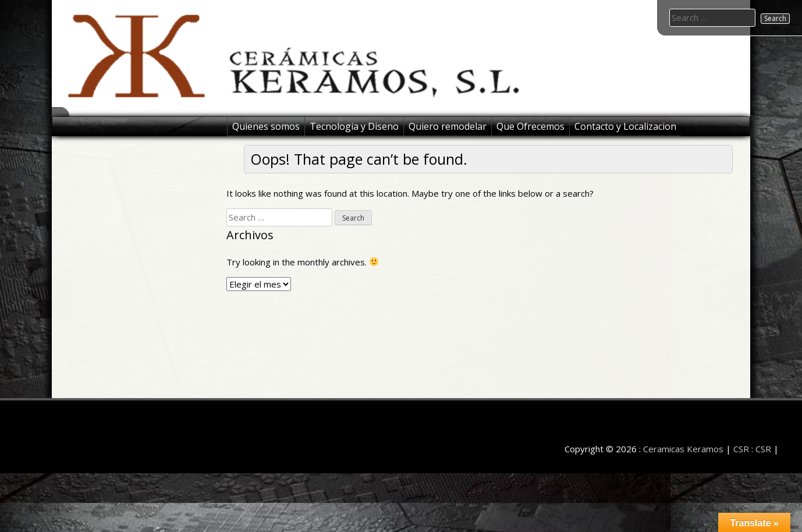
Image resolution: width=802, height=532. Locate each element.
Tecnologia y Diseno (354, 126)
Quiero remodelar (448, 126)
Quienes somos (266, 126)
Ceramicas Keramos (683, 449)
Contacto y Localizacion (625, 126)
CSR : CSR (752, 449)
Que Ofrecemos (530, 126)
